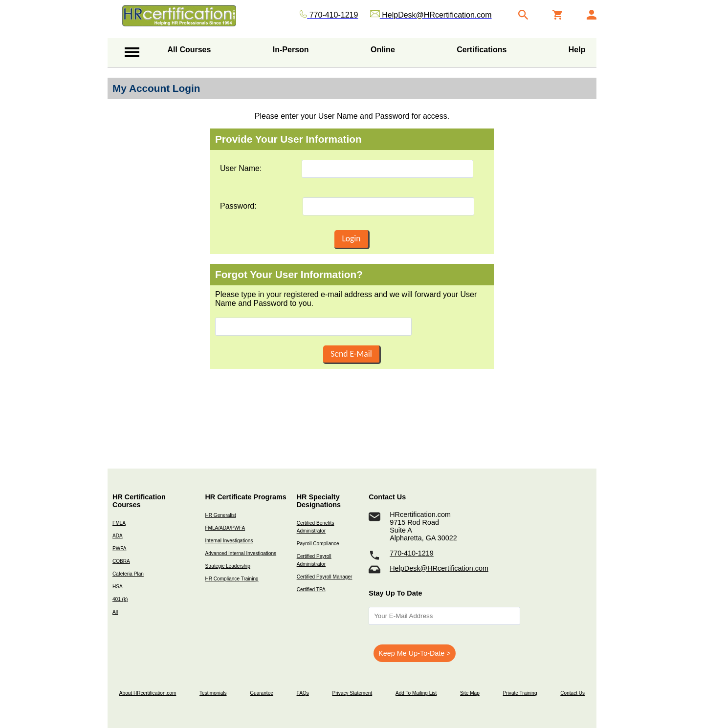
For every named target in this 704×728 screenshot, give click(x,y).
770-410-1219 (412, 553)
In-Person (291, 50)
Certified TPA (311, 589)
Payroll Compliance (318, 544)
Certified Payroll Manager (325, 577)
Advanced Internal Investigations (241, 553)
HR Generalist (220, 515)
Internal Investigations (229, 541)
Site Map (470, 693)
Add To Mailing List (416, 693)
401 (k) (120, 599)
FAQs (303, 693)
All (115, 612)
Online (383, 50)
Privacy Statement (352, 693)
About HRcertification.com (148, 693)
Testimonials (213, 693)
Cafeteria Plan (128, 574)
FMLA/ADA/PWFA (225, 528)
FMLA (119, 523)
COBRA (121, 561)
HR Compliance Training (231, 579)
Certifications (482, 50)
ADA (118, 536)
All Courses (189, 50)
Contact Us (572, 693)
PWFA (120, 548)
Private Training (520, 693)
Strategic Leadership (227, 566)
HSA (118, 587)
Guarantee (262, 693)
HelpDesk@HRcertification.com (439, 568)
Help (577, 50)
